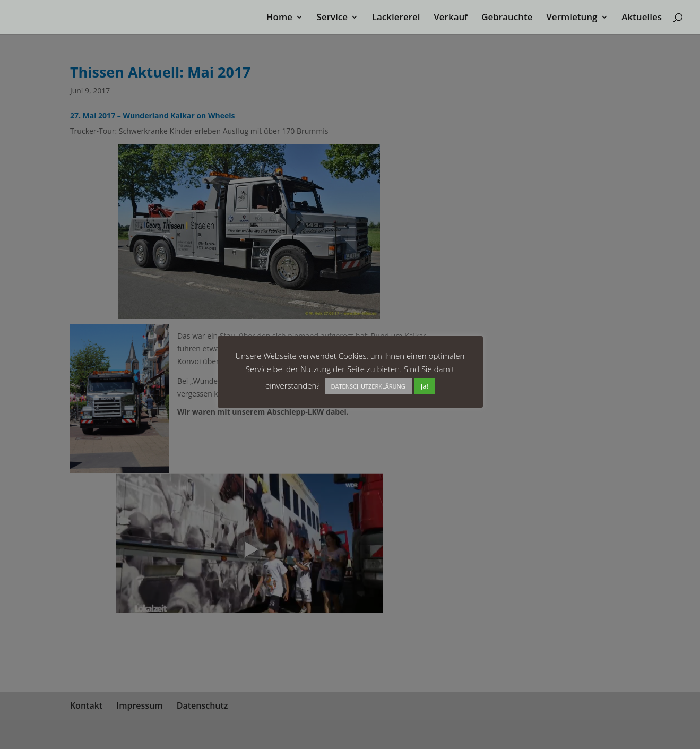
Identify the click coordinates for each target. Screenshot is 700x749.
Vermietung (572, 18)
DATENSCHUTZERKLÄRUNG (368, 386)
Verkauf (451, 18)
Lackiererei (396, 18)
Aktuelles (642, 18)
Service (332, 18)
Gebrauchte (507, 18)
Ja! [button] (425, 386)
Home (279, 18)
